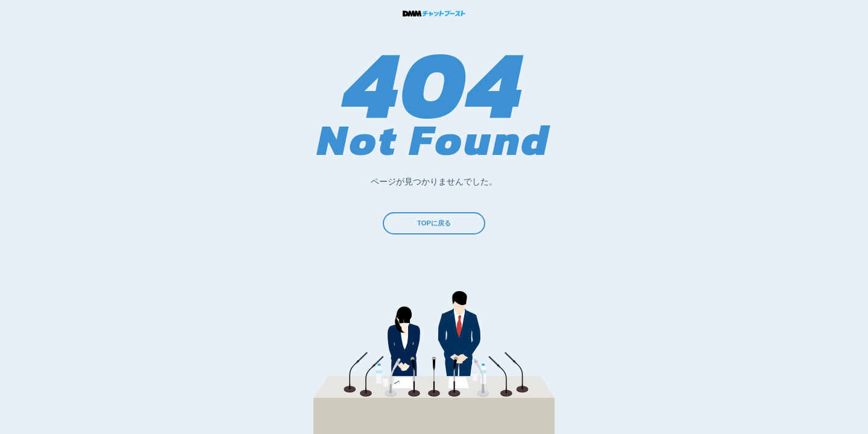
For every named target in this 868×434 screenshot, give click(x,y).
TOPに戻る (434, 227)
